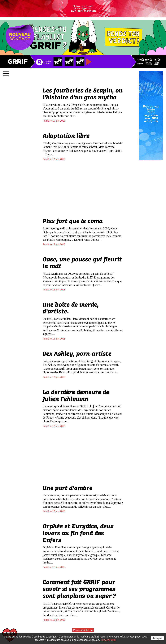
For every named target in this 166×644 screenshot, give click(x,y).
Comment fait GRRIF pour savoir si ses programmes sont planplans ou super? (79, 593)
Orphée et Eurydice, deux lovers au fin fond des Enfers (78, 537)
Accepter (158, 638)
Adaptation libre (66, 140)
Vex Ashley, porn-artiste (77, 358)
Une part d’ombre (68, 492)
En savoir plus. (108, 640)
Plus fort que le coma (73, 225)
